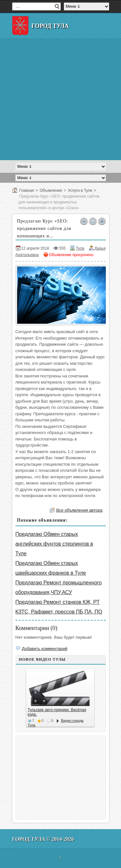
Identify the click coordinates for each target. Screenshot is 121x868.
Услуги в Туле (80, 190)
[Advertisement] (60, 99)
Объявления (51, 190)
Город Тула (50, 26)
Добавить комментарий (45, 649)
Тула (80, 248)
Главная (27, 190)
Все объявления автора (79, 510)
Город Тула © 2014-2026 (43, 839)
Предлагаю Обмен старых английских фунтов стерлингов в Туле (54, 544)
